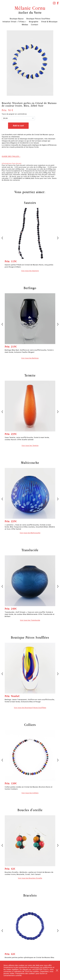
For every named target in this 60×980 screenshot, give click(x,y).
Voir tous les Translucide (30, 620)
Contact (35, 25)
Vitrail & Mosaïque (49, 22)
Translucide (30, 550)
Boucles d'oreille (30, 810)
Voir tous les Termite (30, 445)
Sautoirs (30, 203)
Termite (30, 375)
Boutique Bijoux (17, 19)
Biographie (34, 22)
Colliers (30, 725)
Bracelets (30, 895)
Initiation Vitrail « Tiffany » (14, 22)
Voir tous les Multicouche (30, 533)
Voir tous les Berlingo (30, 358)
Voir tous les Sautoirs (30, 271)
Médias (25, 25)
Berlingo (30, 288)
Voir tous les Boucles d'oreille (30, 878)
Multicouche (30, 463)
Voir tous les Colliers (30, 793)
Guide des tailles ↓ (11, 156)
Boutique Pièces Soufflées (38, 19)
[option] (30, 63)
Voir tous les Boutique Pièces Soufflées (30, 708)
